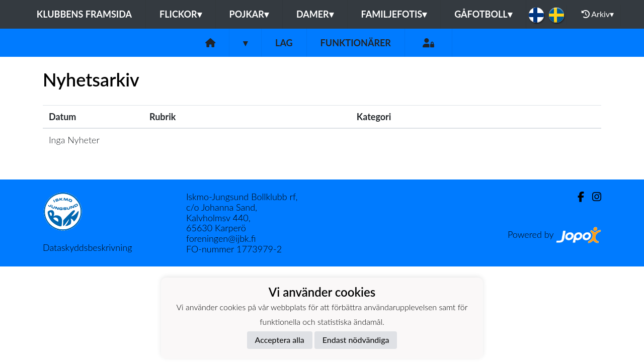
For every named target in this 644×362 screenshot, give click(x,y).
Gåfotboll (483, 14)
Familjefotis (394, 14)
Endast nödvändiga (356, 340)
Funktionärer (356, 43)
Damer (315, 14)
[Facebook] (577, 197)
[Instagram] (593, 197)
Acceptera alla (280, 340)
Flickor (181, 14)
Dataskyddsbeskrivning (87, 247)
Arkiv (598, 14)
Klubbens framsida (84, 14)
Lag (284, 43)
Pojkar (249, 14)
